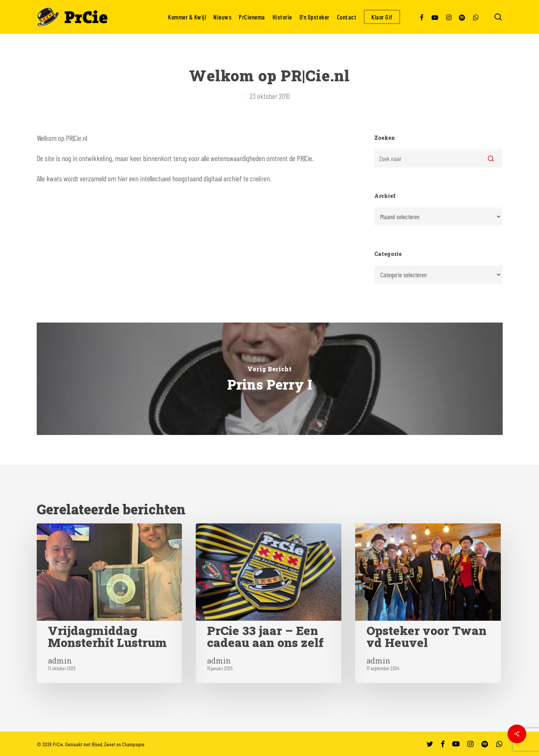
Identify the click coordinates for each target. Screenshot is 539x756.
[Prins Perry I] (270, 379)
